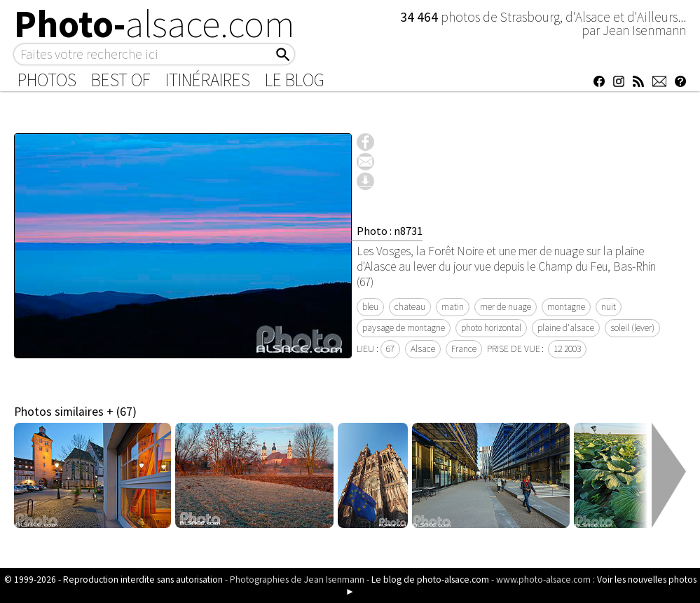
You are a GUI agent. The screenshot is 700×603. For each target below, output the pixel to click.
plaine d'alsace (566, 328)
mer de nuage (506, 307)
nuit (609, 307)
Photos (47, 80)
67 (390, 349)
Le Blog (295, 80)
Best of (121, 80)
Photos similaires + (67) (75, 412)
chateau (410, 307)
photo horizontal (491, 328)
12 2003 (567, 349)
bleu (370, 307)
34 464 (420, 17)
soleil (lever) (632, 328)
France (464, 349)
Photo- (155, 24)
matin (453, 307)
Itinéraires (208, 80)
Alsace (423, 349)
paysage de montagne (404, 328)
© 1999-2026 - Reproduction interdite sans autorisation (114, 580)
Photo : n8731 (390, 231)
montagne (566, 307)
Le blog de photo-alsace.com (430, 580)
